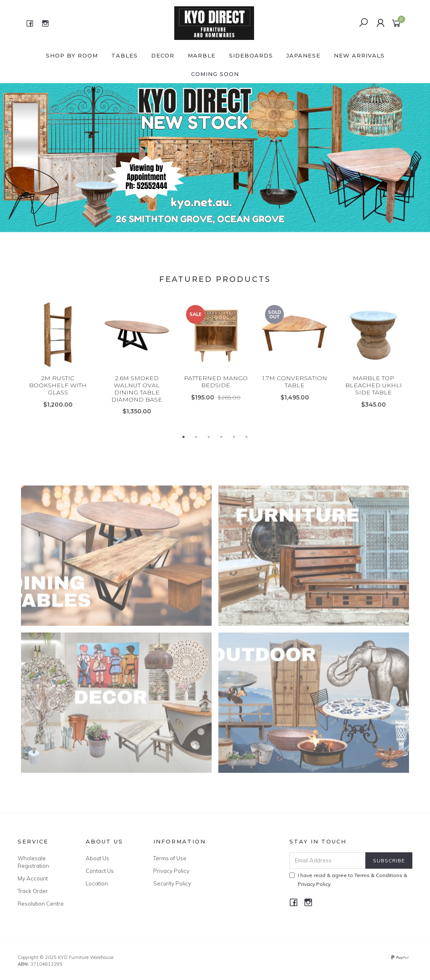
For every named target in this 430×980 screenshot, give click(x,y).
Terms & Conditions (378, 875)
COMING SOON (215, 74)
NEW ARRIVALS (359, 55)
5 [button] (234, 437)
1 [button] (184, 437)
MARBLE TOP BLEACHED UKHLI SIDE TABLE (374, 395)
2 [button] (196, 437)
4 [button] (221, 437)
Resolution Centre (41, 904)
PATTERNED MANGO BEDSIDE (216, 391)
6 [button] (246, 437)
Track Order (33, 891)
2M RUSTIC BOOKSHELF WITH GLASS (58, 395)
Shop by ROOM (72, 55)
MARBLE (202, 55)
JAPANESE (303, 55)
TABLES (125, 55)
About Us (97, 858)
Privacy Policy (171, 871)
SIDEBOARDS (251, 55)
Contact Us (100, 871)
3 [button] (209, 437)
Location (97, 883)
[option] (215, 158)
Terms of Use (170, 858)
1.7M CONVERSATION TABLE (295, 391)
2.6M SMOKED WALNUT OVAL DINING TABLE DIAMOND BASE (137, 398)
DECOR (163, 55)
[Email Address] (328, 860)
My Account (33, 878)
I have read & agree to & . (348, 880)
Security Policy (172, 883)
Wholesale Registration (33, 862)
